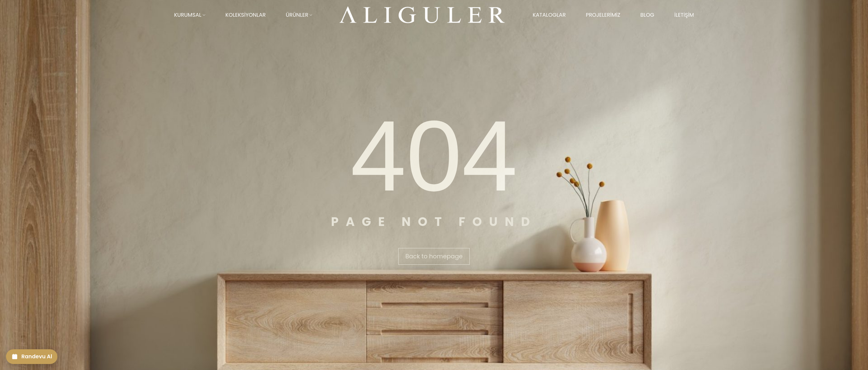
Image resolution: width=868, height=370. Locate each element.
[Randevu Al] (32, 357)
